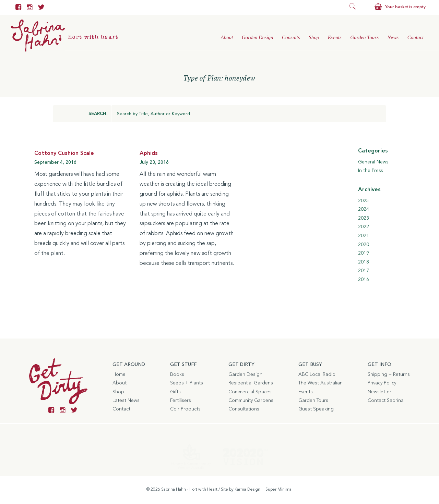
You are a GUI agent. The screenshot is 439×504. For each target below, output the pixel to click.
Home (119, 374)
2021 (364, 236)
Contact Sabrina (386, 401)
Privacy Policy (382, 383)
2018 (364, 262)
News (393, 37)
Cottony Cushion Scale (64, 153)
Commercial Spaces (250, 392)
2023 (364, 218)
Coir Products (185, 409)
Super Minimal (279, 490)
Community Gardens (251, 401)
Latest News (126, 401)
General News (373, 162)
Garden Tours (364, 37)
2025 (364, 201)
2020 (364, 245)
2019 (364, 253)
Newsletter (379, 392)
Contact (416, 37)
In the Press (370, 171)
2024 (364, 209)
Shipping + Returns (389, 374)
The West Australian (321, 383)
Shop (314, 37)
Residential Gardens (251, 383)
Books (177, 374)
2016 (364, 280)
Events (335, 37)
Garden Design (258, 37)
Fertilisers (181, 401)
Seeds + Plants (187, 383)
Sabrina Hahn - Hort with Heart (189, 490)
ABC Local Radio (317, 374)
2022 (364, 227)
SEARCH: (98, 114)
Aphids (149, 153)
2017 (364, 271)
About (227, 37)
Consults (291, 37)
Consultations (244, 409)
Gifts (175, 392)
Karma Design (247, 490)
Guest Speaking (316, 409)
